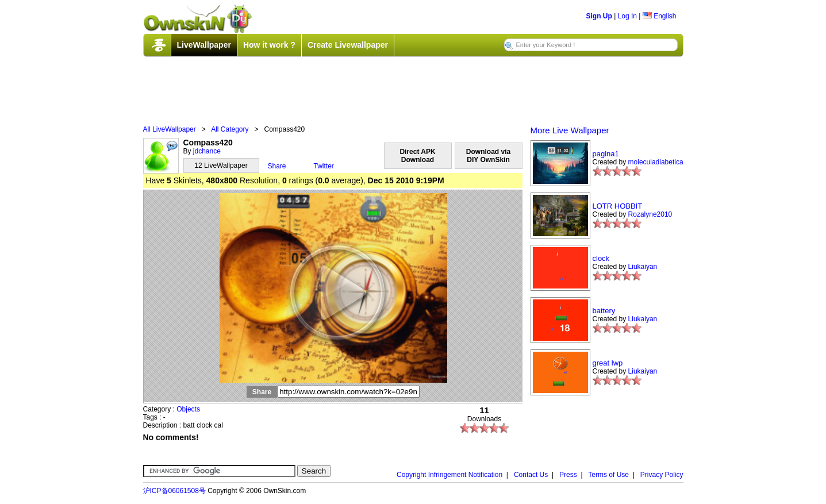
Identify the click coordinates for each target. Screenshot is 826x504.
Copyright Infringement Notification (450, 475)
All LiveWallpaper (170, 129)
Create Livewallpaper (348, 45)
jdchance (207, 151)
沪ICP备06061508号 (174, 491)
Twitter (324, 166)
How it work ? (269, 45)
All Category (230, 129)
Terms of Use (608, 475)
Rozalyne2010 (650, 214)
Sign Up (599, 16)
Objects (188, 409)
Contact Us (531, 475)
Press (568, 475)
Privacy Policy (662, 475)
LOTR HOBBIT (618, 206)
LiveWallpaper (204, 45)
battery (604, 311)
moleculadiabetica (656, 162)
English (660, 16)
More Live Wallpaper (570, 130)
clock (601, 258)
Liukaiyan (643, 267)
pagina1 (606, 154)
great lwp (608, 363)
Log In (627, 16)
